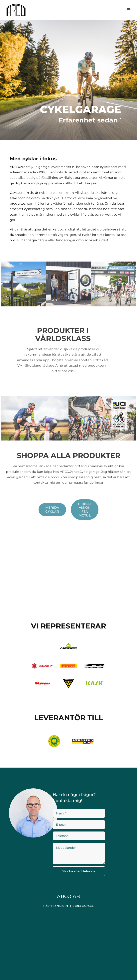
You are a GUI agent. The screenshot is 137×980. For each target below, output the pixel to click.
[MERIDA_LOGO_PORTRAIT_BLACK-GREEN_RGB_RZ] (68, 644)
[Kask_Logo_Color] (94, 683)
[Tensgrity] (42, 665)
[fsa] (95, 665)
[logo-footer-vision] (43, 683)
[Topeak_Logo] (69, 680)
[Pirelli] (68, 665)
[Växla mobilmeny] (129, 10)
